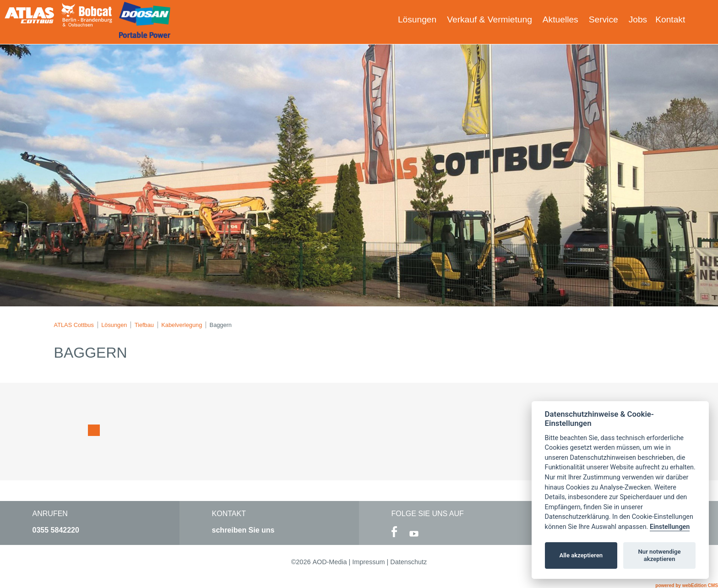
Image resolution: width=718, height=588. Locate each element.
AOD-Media (329, 562)
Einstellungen (670, 527)
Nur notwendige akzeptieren (660, 555)
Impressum (368, 562)
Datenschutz (408, 562)
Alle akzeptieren (581, 555)
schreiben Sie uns (243, 530)
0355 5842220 (56, 530)
